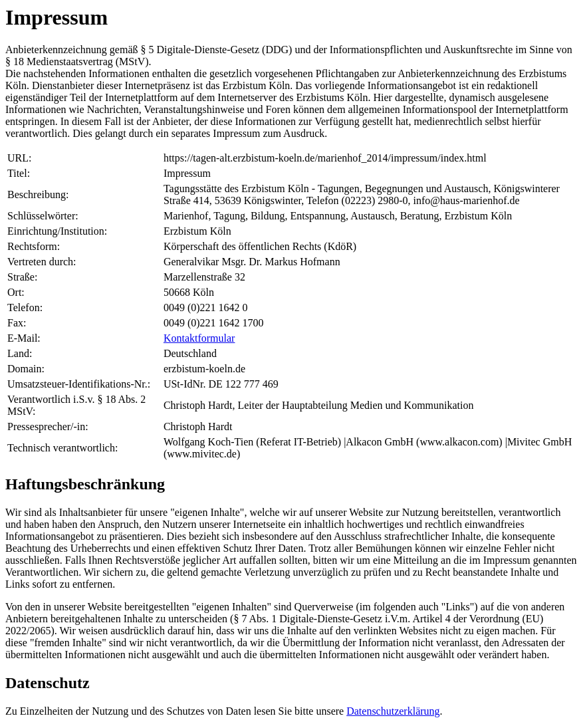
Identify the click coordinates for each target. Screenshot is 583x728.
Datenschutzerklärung (393, 711)
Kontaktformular (199, 338)
